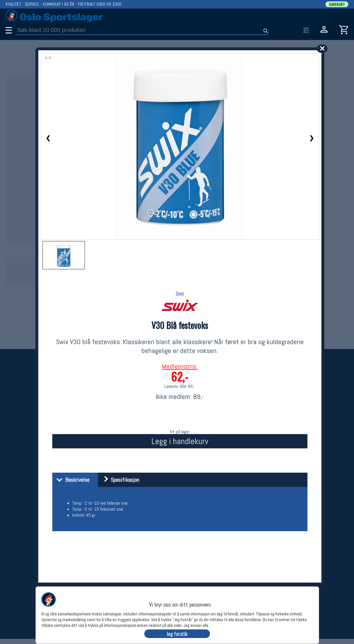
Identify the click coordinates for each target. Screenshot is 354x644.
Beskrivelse (72, 480)
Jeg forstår (177, 634)
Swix (180, 293)
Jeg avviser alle (196, 625)
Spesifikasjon (119, 480)
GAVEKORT (337, 4)
